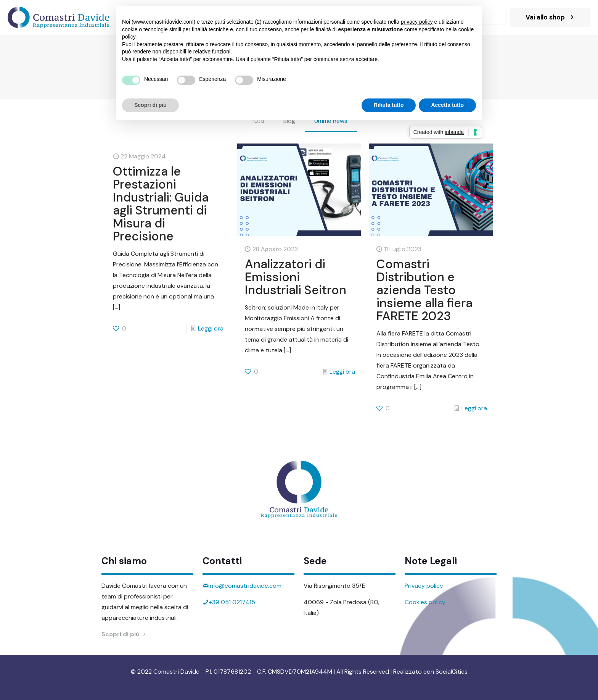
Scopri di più (124, 634)
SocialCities (452, 672)
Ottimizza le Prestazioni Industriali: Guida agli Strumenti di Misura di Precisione (161, 204)
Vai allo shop (550, 17)
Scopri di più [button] (150, 105)
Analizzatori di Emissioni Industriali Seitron (296, 277)
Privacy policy (424, 586)
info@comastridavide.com (245, 586)
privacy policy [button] (417, 22)
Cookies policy (425, 602)
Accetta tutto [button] (447, 105)
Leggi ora (211, 328)
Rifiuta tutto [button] (389, 105)
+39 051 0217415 (232, 602)
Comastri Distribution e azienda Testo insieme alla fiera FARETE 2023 (424, 290)
